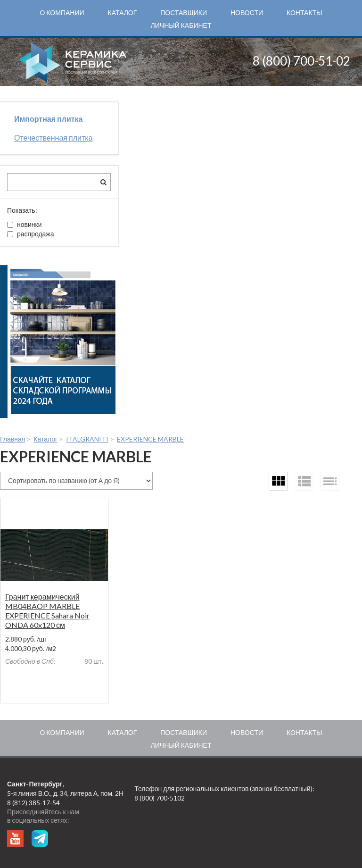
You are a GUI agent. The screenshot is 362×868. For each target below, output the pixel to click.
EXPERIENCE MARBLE (150, 439)
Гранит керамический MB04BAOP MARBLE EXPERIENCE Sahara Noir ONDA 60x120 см (47, 611)
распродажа (31, 234)
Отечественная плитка (53, 138)
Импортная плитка (48, 119)
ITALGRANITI (87, 439)
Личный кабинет (181, 25)
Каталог (123, 13)
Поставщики (184, 13)
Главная (12, 439)
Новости (247, 13)
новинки (24, 224)
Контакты (304, 13)
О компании (62, 13)
